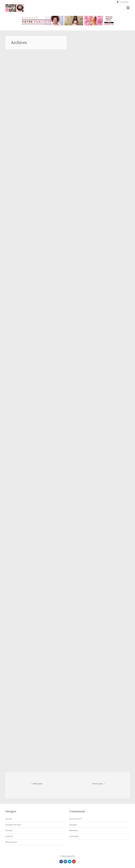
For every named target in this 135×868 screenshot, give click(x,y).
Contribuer (74, 836)
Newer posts (99, 784)
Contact (9, 831)
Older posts (36, 784)
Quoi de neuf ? (76, 819)
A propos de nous (13, 825)
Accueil (9, 819)
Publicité (9, 836)
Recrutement (11, 842)
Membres (74, 831)
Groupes (73, 825)
